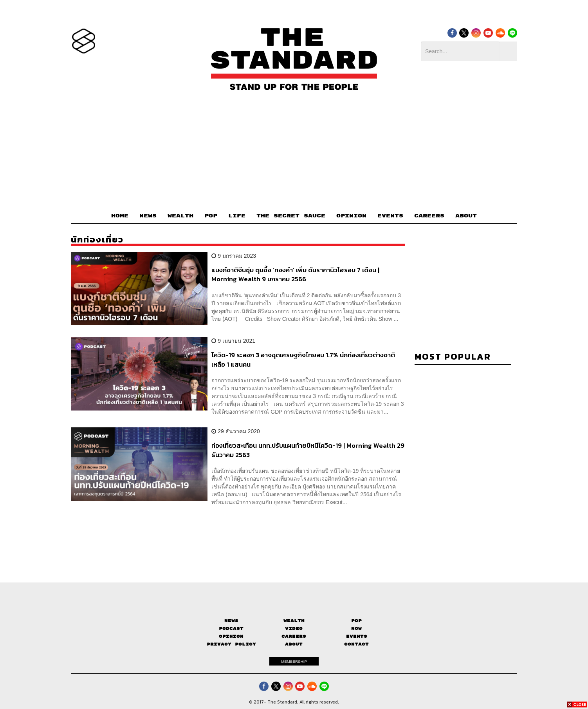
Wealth (294, 621)
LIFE (237, 216)
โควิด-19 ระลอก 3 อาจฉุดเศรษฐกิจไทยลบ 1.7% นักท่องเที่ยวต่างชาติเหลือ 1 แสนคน (303, 359)
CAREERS (429, 216)
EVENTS (390, 216)
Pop (356, 621)
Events (357, 636)
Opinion (231, 636)
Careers (294, 636)
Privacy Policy (231, 644)
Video (294, 629)
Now (356, 629)
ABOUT (466, 216)
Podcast (231, 629)
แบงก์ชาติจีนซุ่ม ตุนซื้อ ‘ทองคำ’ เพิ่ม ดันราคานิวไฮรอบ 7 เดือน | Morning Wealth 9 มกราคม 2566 (295, 274)
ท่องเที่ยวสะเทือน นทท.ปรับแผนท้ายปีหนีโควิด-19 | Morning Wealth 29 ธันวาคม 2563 (308, 450)
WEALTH (180, 216)
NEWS (148, 216)
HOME (120, 216)
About (294, 644)
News (231, 621)
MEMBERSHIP (294, 661)
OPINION (351, 216)
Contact (356, 644)
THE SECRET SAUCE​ (291, 216)
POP (211, 216)
